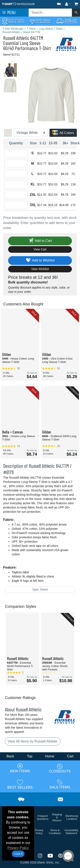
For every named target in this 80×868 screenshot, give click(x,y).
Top (30, 756)
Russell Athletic (16, 38)
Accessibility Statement (71, 832)
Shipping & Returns (57, 817)
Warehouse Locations (72, 817)
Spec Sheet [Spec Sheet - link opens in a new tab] (40, 589)
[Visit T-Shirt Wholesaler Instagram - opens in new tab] (41, 855)
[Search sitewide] (50, 13)
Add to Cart (40, 241)
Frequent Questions (43, 817)
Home (50, 756)
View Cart (40, 249)
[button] (59, 3)
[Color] (31, 133)
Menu (9, 13)
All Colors (63, 133)
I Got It (18, 854)
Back (10, 756)
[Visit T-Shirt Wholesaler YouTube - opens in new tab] (51, 855)
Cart (70, 756)
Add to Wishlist (40, 261)
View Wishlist (40, 269)
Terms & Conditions (55, 832)
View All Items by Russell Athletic (33, 741)
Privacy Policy (18, 848)
